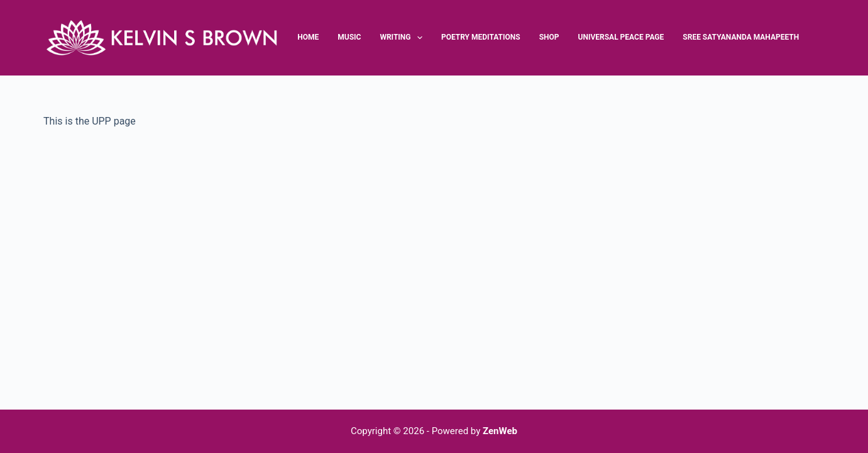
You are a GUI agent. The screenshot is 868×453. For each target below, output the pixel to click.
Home (308, 37)
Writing (403, 38)
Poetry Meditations (481, 37)
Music (349, 37)
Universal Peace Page (621, 37)
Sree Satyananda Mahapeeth (741, 37)
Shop (549, 37)
